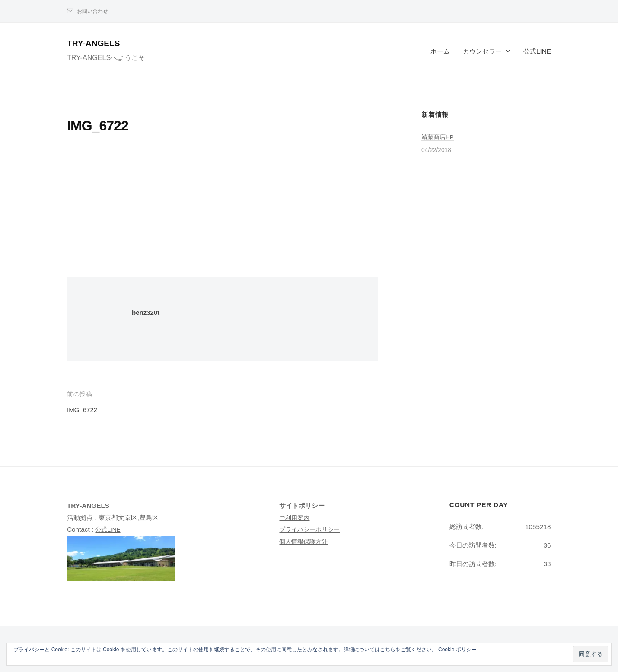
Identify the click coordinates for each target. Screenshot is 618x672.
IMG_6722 (84, 410)
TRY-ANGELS (98, 43)
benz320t (148, 312)
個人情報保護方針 (305, 541)
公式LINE (537, 51)
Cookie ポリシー (457, 650)
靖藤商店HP (439, 137)
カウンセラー (482, 51)
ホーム (440, 51)
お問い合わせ (95, 11)
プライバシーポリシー (312, 529)
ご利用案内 (295, 518)
